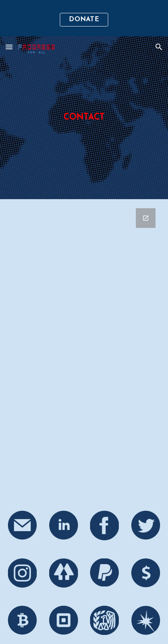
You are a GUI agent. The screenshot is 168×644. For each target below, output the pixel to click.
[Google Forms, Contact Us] (84, 350)
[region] (84, 18)
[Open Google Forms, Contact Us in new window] (146, 218)
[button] (9, 47)
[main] (84, 118)
